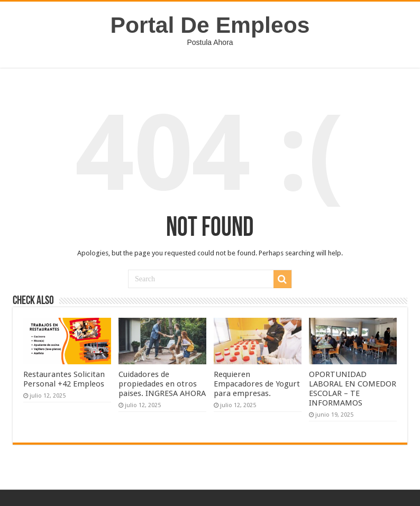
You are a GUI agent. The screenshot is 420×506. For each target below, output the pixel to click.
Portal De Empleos (210, 25)
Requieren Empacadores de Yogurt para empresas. (257, 384)
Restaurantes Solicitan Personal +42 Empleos (64, 379)
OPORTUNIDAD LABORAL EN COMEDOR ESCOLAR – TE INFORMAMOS (353, 389)
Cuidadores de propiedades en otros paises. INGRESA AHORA (162, 384)
